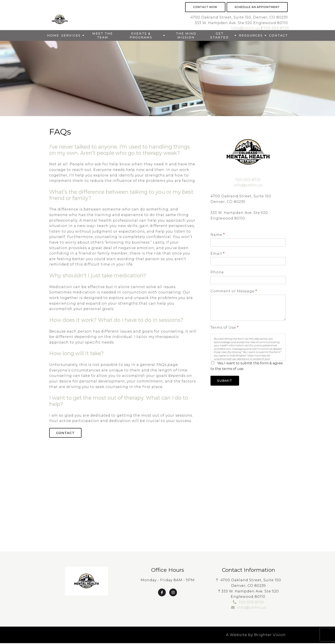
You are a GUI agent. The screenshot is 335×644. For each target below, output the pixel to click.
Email (217, 254)
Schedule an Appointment (257, 7)
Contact (278, 35)
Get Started (220, 35)
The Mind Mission (186, 35)
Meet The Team (103, 35)
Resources (251, 35)
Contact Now (205, 7)
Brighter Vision (270, 635)
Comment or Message (234, 291)
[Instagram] (173, 593)
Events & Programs (141, 35)
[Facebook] (162, 593)
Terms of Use (224, 327)
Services (71, 35)
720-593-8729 (276, 28)
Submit (226, 381)
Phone (217, 272)
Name (218, 235)
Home (53, 35)
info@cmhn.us (246, 28)
